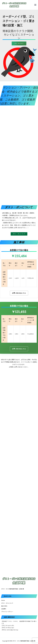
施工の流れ (4, 606)
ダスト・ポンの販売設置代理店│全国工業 (24, 641)
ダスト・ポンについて (7, 603)
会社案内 (4, 609)
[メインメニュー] (35, 5)
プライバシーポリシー (7, 612)
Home (3, 600)
